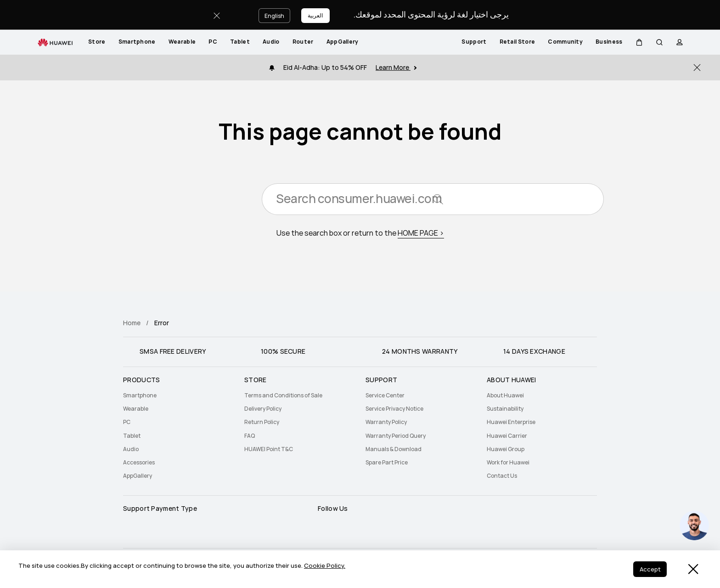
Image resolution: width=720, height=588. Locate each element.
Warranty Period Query (396, 436)
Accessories (139, 463)
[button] (639, 42)
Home (132, 323)
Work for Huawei (508, 463)
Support (474, 42)
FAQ (250, 436)
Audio (271, 42)
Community (565, 42)
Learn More (396, 68)
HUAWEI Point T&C (269, 449)
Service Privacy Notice (394, 409)
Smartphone (137, 42)
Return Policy (262, 422)
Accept (649, 570)
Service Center (385, 396)
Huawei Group (506, 449)
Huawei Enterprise (511, 422)
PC (213, 42)
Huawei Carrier (507, 436)
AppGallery (343, 42)
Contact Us (502, 476)
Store (97, 42)
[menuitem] (97, 42)
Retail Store (517, 42)
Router (303, 42)
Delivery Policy (263, 409)
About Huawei (505, 396)
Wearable (182, 42)
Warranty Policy (386, 422)
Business (609, 42)
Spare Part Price (387, 463)
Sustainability (505, 409)
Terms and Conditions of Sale (283, 396)
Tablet (240, 42)
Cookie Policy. (325, 567)
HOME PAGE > (421, 235)
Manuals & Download (394, 449)
